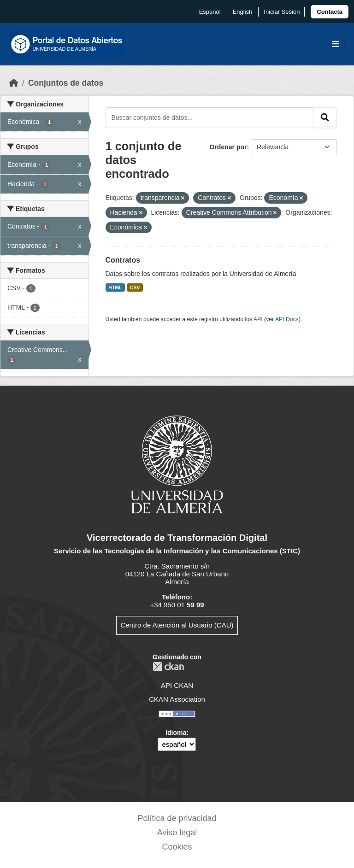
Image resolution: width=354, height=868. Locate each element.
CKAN (168, 666)
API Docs (287, 319)
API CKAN (177, 685)
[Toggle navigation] (335, 44)
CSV (135, 287)
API (258, 319)
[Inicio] (14, 83)
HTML (115, 287)
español (210, 12)
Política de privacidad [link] (177, 818)
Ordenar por (228, 147)
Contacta (330, 12)
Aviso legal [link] (177, 833)
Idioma (176, 733)
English (243, 12)
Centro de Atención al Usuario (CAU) (177, 625)
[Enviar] (325, 117)
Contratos (123, 260)
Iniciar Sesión (282, 12)
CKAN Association (177, 699)
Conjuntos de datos (66, 83)
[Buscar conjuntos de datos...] (210, 117)
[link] (330, 12)
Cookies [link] (177, 847)
